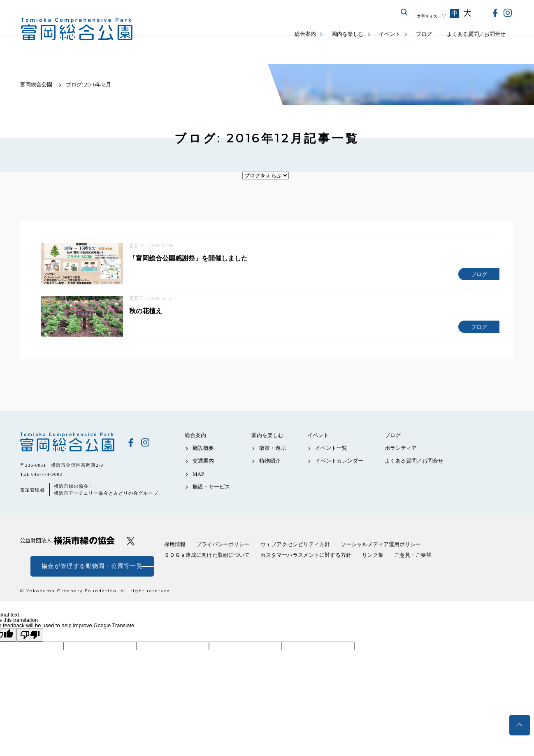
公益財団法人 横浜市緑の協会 (67, 543)
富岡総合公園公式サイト (77, 29)
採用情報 (175, 547)
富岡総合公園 (67, 445)
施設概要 (203, 451)
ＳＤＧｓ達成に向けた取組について (207, 558)
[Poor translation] (30, 638)
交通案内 (203, 464)
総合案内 (305, 34)
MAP (198, 477)
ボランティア (401, 451)
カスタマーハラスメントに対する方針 (306, 558)
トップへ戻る (520, 725)
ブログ (424, 34)
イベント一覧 (331, 451)
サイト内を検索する (404, 12)
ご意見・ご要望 (413, 558)
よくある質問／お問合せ (476, 34)
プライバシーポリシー (223, 547)
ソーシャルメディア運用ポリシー (381, 547)
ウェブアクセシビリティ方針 (295, 547)
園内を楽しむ (348, 34)
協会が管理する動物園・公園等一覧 (92, 569)
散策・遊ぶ (273, 451)
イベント (390, 34)
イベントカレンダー (339, 464)
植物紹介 (270, 464)
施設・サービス (211, 490)
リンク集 (373, 558)
